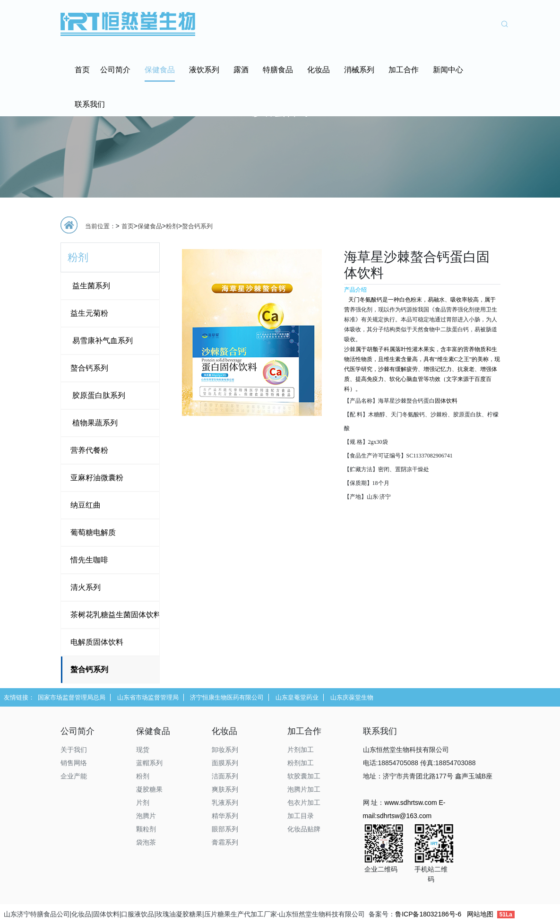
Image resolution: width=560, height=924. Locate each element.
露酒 (241, 70)
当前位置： (100, 226)
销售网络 (74, 763)
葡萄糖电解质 (93, 532)
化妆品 (319, 70)
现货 (143, 750)
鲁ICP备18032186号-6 (428, 914)
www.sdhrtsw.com (410, 803)
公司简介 (115, 70)
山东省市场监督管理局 (148, 697)
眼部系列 (225, 829)
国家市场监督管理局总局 (72, 697)
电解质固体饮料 (97, 642)
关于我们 (74, 750)
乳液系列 (225, 803)
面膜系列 (225, 763)
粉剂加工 (301, 763)
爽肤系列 (225, 789)
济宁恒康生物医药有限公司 (227, 697)
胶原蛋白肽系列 (98, 395)
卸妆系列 (225, 750)
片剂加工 (301, 750)
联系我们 (90, 104)
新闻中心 (448, 70)
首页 (82, 70)
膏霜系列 (225, 842)
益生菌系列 (90, 286)
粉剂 (172, 226)
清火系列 (86, 587)
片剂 (143, 803)
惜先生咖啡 (89, 560)
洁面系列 (225, 776)
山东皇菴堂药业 (297, 697)
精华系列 (225, 816)
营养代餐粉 (89, 450)
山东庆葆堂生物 (352, 697)
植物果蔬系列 (94, 423)
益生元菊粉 (89, 313)
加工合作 (404, 70)
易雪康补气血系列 (102, 341)
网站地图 (480, 914)
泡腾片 (146, 816)
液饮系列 (204, 70)
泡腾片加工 (304, 789)
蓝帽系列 (149, 763)
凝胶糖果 (149, 789)
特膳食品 (278, 70)
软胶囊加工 (304, 776)
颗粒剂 (146, 829)
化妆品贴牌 (304, 829)
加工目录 (301, 816)
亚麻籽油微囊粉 (97, 478)
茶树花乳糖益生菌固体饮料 (116, 615)
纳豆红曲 (86, 505)
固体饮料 (446, 401)
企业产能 (74, 776)
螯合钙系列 (197, 226)
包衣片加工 (304, 803)
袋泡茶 (146, 842)
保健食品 (160, 70)
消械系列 (359, 70)
